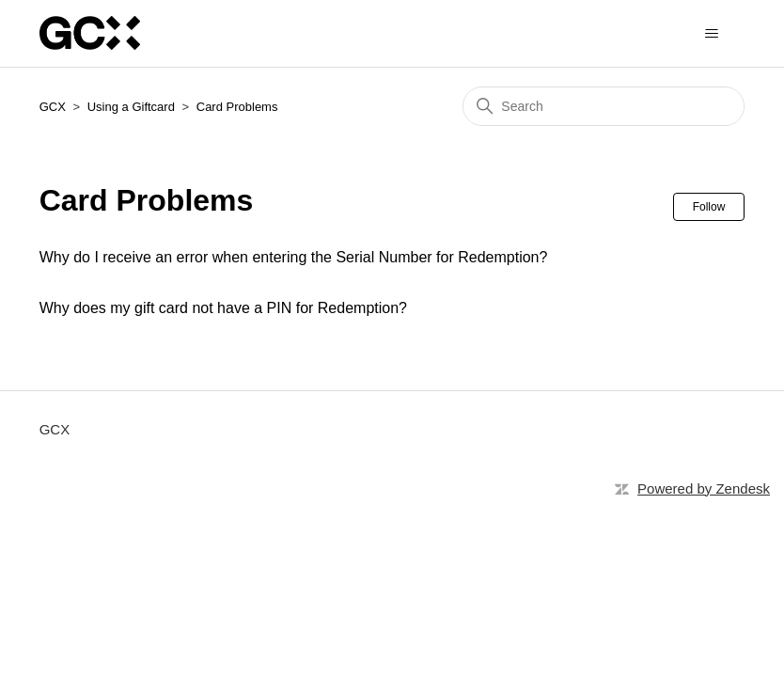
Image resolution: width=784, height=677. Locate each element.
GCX (53, 107)
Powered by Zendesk (704, 488)
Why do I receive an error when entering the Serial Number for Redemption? (294, 257)
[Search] (604, 106)
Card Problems (237, 107)
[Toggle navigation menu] (711, 34)
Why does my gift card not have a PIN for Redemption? (223, 308)
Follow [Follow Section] (709, 207)
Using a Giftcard (131, 107)
